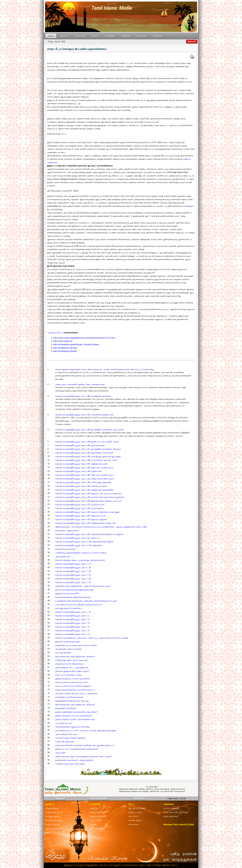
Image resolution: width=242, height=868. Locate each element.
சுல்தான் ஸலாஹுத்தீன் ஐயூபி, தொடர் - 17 (73, 564)
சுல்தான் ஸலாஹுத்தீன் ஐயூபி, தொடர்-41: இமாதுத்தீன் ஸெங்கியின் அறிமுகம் (88, 449)
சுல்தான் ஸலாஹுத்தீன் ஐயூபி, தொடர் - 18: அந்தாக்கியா (79, 545)
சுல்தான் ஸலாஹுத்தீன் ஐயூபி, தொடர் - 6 (73, 634)
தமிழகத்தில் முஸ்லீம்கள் (66, 708)
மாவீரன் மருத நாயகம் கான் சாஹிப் (70, 764)
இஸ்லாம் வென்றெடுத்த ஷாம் (68, 642)
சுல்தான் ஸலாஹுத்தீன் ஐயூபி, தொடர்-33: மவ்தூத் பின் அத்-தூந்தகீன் (84, 490)
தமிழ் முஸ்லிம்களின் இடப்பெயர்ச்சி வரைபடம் (75, 690)
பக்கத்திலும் (189, 206)
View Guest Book (99, 798)
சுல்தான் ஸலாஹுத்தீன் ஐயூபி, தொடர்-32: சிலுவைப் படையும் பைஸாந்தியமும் (88, 494)
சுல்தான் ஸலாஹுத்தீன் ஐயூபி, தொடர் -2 (72, 619)
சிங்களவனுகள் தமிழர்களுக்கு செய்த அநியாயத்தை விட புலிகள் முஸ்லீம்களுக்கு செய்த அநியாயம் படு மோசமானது (105, 370)
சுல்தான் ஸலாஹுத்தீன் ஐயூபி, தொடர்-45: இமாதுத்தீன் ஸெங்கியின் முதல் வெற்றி (89, 430)
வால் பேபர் (133, 816)
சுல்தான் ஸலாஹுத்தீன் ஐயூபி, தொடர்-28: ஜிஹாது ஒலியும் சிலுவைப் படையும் (88, 501)
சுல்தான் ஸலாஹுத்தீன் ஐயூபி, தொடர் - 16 (73, 568)
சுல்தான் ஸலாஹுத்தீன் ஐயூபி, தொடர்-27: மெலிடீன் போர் (80, 505)
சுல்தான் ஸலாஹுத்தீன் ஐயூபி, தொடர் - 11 (73, 612)
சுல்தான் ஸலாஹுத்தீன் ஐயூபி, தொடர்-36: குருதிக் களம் (79, 471)
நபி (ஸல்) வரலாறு (171, 808)
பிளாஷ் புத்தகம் (135, 820)
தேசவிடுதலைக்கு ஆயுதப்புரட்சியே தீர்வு (73, 727)
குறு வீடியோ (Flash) (137, 808)
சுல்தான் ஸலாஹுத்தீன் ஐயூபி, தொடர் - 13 (73, 579)
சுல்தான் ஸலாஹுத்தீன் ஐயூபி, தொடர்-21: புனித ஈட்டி (78, 538)
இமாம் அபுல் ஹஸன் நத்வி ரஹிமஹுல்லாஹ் (74, 590)
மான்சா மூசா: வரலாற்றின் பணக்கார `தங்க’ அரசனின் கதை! (80, 384)
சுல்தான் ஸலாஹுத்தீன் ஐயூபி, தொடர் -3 (72, 623)
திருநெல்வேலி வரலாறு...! (66, 549)
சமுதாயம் (94, 808)
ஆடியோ (64, 36)
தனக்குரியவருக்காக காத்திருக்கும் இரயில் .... (74, 597)
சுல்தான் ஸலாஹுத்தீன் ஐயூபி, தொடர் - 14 (73, 575)
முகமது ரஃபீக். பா (56, 333)
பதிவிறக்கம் (158, 36)
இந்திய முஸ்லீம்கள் (98, 816)
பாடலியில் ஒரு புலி (64, 723)
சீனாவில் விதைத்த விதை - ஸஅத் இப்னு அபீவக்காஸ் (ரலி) (80, 560)
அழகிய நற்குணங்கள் (54, 829)
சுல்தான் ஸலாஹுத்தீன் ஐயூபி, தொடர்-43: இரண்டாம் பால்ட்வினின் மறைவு (87, 442)
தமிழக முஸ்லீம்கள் (98, 812)
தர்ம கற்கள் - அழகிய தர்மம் (67, 531)
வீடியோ (95, 36)
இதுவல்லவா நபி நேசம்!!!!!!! (67, 594)
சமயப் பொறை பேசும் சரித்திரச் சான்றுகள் (73, 686)
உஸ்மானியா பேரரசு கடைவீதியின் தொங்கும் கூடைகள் (79, 605)
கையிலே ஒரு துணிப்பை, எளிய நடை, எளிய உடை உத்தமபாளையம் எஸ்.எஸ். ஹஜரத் (92, 638)
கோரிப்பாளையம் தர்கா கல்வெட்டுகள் (72, 682)
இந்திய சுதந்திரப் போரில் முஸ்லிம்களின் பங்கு (75, 719)
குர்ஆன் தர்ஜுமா (52, 808)
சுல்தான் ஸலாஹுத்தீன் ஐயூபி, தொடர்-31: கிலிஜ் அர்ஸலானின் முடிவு (84, 479)
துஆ (47, 833)
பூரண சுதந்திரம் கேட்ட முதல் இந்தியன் (72, 668)
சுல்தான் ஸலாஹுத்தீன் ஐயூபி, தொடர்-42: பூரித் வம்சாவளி (80, 445)
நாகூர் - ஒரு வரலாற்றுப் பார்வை (69, 675)
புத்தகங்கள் (126, 36)
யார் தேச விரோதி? (63, 653)
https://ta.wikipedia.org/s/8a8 (65, 351)
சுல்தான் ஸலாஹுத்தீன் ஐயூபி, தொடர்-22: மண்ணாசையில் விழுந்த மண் (86, 523)
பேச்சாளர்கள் (80, 36)
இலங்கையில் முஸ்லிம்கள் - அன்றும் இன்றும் (74, 760)
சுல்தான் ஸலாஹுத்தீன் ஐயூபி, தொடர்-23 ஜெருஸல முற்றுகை (81, 519)
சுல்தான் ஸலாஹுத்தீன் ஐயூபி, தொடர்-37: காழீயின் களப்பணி (81, 464)
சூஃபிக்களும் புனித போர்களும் (69, 649)
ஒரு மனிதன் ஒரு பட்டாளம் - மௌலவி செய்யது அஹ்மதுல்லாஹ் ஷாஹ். (86, 731)
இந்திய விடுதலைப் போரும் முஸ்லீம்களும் (74, 716)
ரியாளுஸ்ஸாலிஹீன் (54, 820)
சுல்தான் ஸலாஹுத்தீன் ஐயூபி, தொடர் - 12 (73, 582)
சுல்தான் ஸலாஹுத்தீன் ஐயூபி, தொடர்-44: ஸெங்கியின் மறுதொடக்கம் (85, 415)
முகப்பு (51, 36)
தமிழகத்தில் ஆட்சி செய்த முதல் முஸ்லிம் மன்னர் (76, 645)
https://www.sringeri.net (63, 341)
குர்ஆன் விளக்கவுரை (54, 812)
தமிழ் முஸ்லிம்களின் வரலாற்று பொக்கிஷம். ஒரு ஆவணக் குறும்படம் (85, 745)
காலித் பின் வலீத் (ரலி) (65, 742)
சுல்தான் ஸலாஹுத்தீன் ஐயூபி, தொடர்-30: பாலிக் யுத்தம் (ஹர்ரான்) (83, 482)
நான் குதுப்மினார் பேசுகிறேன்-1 (69, 608)
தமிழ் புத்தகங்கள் (171, 816)
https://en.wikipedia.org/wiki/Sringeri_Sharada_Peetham (76, 345)
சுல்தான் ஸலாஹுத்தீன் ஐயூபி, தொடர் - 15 (73, 571)
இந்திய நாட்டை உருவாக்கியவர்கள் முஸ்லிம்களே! (77, 749)
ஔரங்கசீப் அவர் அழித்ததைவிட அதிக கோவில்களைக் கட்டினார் (83, 586)
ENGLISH (192, 42)
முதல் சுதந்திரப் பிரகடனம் (66, 734)
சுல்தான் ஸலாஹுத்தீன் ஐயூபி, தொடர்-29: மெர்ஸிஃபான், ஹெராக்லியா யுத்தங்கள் (90, 497)
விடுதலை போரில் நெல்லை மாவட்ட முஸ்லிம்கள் (76, 694)
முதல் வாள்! (60, 753)
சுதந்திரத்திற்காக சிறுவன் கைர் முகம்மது (72, 701)
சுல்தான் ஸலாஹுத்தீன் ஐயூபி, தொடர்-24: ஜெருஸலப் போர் (80, 516)
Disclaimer (139, 798)
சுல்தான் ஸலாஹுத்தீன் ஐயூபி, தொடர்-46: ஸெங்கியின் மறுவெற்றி (83, 396)
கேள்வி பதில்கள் (52, 824)
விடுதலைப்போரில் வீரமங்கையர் (69, 664)
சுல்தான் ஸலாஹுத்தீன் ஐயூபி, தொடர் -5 (72, 631)
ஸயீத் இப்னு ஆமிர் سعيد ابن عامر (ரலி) (71, 660)
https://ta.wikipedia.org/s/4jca (65, 348)
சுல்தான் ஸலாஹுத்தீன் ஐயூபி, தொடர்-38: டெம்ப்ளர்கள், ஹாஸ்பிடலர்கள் (86, 460)
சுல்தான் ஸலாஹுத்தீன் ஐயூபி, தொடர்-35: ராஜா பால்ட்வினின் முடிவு (84, 468)
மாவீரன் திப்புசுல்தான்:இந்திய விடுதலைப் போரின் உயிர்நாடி (81, 553)
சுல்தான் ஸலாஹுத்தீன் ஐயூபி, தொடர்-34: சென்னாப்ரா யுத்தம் (81, 486)
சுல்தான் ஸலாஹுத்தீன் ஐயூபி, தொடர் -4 (72, 627)
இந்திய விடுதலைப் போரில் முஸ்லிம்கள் (72, 679)
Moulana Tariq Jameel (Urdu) (179, 824)
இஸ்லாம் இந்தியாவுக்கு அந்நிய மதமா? (72, 671)
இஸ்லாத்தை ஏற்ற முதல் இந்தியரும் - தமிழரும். (75, 656)
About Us (60, 798)
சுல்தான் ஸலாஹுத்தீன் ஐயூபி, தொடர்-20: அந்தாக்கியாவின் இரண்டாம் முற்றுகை (89, 534)
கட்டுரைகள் (110, 36)
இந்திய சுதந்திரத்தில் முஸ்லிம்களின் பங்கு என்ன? (76, 712)
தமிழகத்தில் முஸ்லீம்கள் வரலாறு (69, 697)
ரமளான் (93, 824)
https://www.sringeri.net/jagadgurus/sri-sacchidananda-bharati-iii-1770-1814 (84, 338)
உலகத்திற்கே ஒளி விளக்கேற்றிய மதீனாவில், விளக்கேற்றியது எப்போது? (86, 601)
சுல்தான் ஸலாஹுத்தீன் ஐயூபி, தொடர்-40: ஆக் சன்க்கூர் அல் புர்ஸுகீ (84, 453)
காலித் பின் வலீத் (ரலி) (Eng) (175, 812)
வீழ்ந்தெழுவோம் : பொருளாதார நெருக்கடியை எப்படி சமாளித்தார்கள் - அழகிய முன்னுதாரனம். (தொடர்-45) (101, 527)
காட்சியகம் (142, 36)
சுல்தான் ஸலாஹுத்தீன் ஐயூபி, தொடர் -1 (72, 616)
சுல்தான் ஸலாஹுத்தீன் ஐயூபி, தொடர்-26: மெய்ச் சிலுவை (79, 508)
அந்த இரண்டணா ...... (65, 557)
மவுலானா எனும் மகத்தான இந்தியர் (70, 738)
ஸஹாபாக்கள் (96, 820)
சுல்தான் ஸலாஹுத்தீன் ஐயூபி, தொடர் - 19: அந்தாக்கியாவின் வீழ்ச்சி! (84, 542)
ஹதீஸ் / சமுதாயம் (97, 829)
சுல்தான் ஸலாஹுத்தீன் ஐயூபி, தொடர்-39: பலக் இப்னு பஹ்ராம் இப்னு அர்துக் (88, 457)
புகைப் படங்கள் (135, 812)
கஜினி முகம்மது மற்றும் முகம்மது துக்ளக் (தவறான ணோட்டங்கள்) (83, 756)
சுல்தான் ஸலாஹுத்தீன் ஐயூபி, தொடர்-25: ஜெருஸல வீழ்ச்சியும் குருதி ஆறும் (88, 512)
